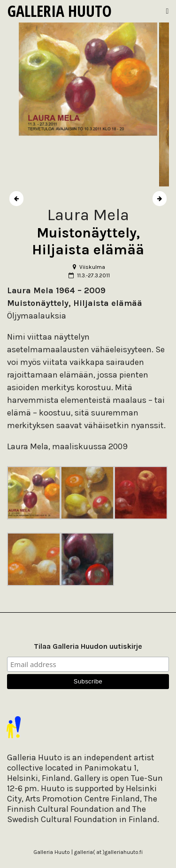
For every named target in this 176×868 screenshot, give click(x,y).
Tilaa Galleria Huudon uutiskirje (88, 646)
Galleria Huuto (60, 11)
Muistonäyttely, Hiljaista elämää (88, 241)
